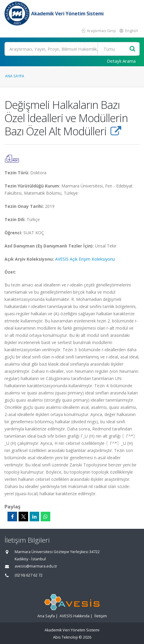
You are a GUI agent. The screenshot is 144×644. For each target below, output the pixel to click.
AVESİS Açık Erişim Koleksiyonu (85, 259)
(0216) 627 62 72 (29, 575)
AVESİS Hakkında (75, 616)
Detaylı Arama (121, 61)
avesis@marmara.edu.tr (36, 566)
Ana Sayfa (15, 76)
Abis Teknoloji (65, 637)
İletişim (101, 616)
